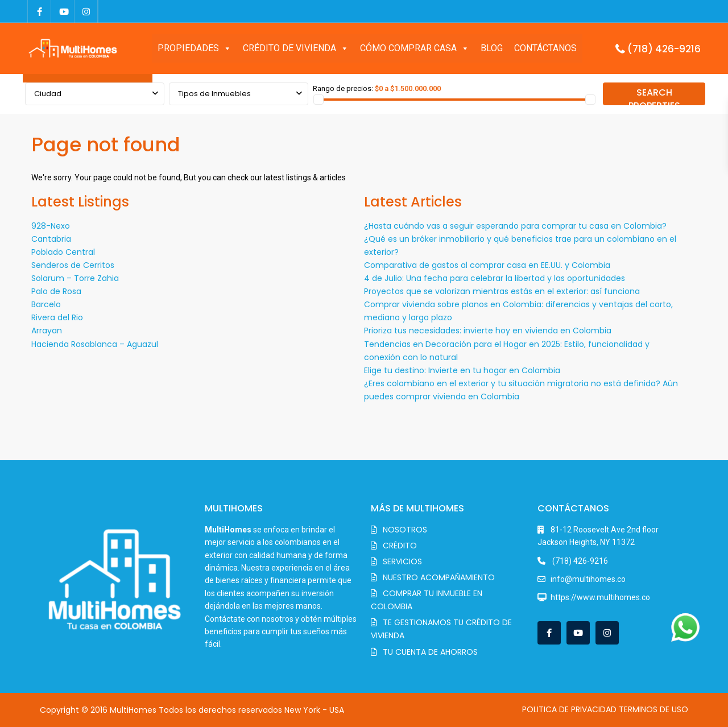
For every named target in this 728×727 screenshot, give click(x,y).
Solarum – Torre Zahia (75, 278)
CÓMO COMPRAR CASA (415, 48)
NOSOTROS (405, 530)
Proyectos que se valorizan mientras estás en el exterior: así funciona (502, 291)
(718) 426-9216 (664, 49)
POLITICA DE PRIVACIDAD (569, 709)
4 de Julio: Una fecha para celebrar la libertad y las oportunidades (495, 278)
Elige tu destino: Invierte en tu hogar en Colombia (462, 370)
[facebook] (40, 11)
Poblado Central (63, 252)
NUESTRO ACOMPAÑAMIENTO (439, 577)
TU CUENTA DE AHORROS (430, 652)
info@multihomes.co (588, 579)
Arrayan (47, 331)
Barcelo (46, 304)
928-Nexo (51, 226)
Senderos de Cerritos (73, 265)
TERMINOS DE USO (653, 709)
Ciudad (48, 94)
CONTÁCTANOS (545, 48)
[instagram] (86, 11)
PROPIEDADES (195, 48)
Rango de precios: (343, 88)
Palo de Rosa (56, 291)
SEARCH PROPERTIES (654, 96)
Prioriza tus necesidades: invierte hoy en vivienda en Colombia (488, 331)
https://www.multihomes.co (600, 597)
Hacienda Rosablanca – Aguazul (95, 344)
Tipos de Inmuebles (214, 94)
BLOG (492, 48)
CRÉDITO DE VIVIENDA (296, 48)
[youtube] (63, 11)
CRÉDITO (400, 546)
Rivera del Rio (57, 317)
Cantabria (51, 239)
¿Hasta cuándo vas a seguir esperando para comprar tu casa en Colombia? (515, 226)
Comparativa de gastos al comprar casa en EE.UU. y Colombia (487, 265)
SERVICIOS (402, 561)
